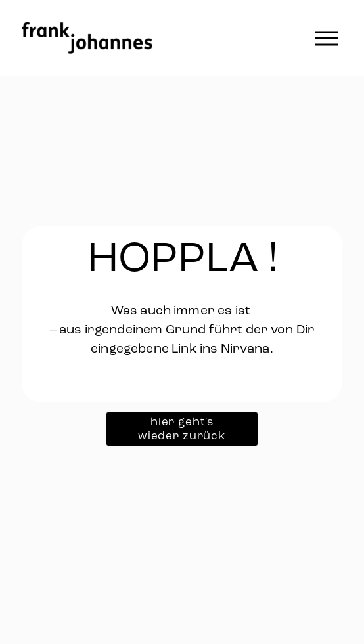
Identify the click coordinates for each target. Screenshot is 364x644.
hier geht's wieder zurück (182, 429)
